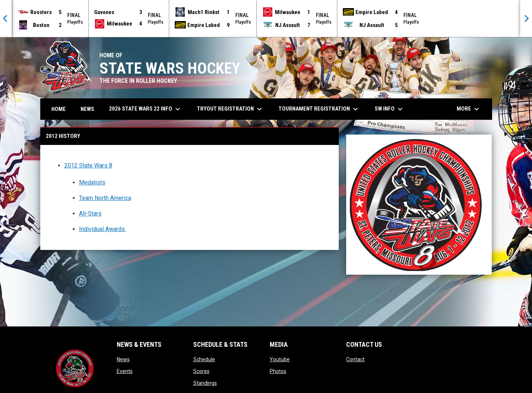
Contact (355, 359)
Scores (201, 371)
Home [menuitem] (59, 109)
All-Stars (90, 214)
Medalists (92, 182)
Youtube (280, 359)
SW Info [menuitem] (390, 109)
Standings (205, 383)
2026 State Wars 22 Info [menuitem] (146, 109)
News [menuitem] (87, 109)
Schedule (204, 359)
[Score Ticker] (266, 18)
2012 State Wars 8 (88, 165)
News (123, 359)
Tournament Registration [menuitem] (319, 109)
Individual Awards (103, 229)
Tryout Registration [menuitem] (230, 109)
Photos (278, 371)
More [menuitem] (469, 109)
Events (125, 371)
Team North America (105, 198)
